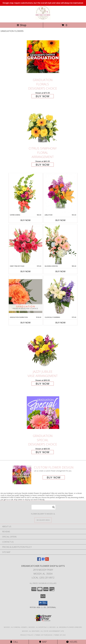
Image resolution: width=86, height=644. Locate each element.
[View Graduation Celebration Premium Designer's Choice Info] (26, 296)
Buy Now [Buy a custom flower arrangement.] (54, 477)
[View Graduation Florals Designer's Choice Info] (43, 57)
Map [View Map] (43, 642)
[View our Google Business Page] (43, 560)
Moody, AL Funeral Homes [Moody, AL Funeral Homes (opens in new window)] (15, 627)
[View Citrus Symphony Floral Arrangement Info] (43, 125)
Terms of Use (60, 635)
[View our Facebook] (39, 560)
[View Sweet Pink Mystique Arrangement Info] (26, 245)
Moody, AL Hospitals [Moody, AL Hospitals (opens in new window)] (38, 627)
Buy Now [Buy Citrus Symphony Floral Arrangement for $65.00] (43, 165)
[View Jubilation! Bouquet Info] (60, 194)
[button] (43, 603)
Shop (21, 25)
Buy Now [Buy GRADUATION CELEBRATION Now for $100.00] (26, 323)
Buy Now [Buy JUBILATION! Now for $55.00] (60, 220)
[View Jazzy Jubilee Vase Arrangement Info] (43, 348)
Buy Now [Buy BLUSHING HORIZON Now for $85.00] (60, 271)
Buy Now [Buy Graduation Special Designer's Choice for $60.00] (43, 452)
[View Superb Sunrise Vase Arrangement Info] (26, 194)
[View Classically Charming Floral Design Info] (60, 296)
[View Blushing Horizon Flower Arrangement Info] (60, 245)
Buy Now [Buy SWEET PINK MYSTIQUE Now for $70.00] (26, 271)
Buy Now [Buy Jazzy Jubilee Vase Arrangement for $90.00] (43, 384)
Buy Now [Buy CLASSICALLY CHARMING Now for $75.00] (60, 323)
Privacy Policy (27, 635)
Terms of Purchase (44, 635)
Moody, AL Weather (31, 631)
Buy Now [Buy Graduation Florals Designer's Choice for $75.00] (43, 96)
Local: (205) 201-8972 (43, 578)
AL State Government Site (53, 631)
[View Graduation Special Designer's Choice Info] (43, 412)
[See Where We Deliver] (43, 520)
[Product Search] (43, 507)
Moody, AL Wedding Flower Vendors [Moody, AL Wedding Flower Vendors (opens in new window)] (66, 627)
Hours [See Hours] (72, 642)
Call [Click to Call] (14, 642)
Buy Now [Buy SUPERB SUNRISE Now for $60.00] (26, 220)
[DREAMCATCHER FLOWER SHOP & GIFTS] (43, 19)
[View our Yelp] (47, 560)
